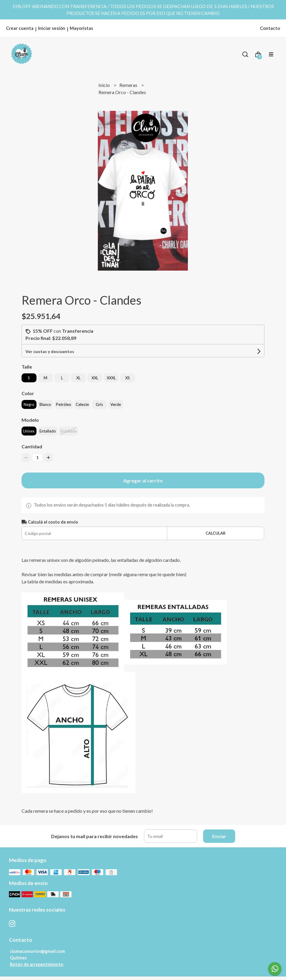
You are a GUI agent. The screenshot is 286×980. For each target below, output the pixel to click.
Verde (116, 404)
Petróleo (64, 404)
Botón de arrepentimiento (37, 964)
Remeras (129, 85)
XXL (95, 378)
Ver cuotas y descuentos (50, 351)
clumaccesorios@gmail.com (37, 951)
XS (128, 378)
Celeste (82, 404)
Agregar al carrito (143, 480)
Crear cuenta (20, 28)
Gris (99, 404)
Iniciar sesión (52, 28)
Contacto (270, 28)
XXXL (111, 378)
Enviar (219, 836)
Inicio (105, 85)
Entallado (48, 431)
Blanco (45, 404)
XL (78, 378)
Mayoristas (81, 28)
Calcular (216, 533)
